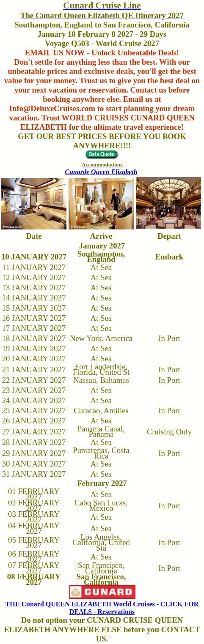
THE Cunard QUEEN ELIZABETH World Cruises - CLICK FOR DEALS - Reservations (102, 608)
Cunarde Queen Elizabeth (101, 172)
